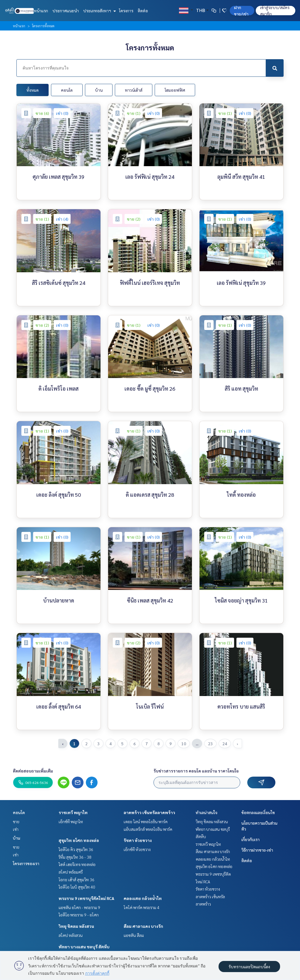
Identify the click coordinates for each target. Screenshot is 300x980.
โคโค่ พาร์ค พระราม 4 (142, 907)
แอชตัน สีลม (134, 935)
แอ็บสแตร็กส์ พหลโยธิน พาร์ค (148, 829)
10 (184, 743)
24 (225, 743)
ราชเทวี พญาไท (73, 812)
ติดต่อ (143, 11)
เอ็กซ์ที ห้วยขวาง (137, 849)
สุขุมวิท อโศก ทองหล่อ (79, 840)
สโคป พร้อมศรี (71, 872)
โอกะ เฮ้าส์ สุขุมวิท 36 (76, 879)
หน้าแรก (41, 11)
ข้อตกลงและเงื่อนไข (258, 812)
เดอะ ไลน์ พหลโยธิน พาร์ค (146, 821)
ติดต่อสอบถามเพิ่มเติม (33, 771)
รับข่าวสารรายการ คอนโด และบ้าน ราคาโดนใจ (196, 771)
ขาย (16, 821)
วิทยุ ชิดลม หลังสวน (76, 926)
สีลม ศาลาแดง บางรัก (143, 926)
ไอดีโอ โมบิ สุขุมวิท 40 (77, 887)
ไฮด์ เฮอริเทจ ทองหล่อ (77, 864)
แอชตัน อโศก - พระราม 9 (79, 907)
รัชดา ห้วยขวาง (138, 840)
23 (210, 743)
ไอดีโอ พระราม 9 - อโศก (79, 915)
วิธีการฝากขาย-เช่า (257, 850)
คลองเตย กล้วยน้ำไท (143, 898)
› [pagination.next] (237, 743)
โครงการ (126, 11)
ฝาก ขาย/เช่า (241, 11)
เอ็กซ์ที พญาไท (71, 821)
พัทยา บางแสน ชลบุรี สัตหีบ (84, 947)
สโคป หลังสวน (71, 935)
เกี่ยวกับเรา (250, 839)
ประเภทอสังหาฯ (99, 11)
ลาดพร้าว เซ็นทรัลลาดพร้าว (149, 812)
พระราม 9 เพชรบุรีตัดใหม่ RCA (86, 898)
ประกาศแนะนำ (66, 11)
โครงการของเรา (26, 863)
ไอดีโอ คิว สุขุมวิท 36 (76, 849)
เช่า (16, 829)
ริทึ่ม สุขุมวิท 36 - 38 (75, 857)
